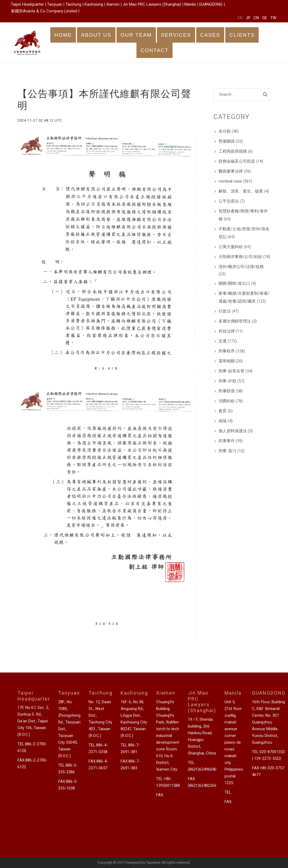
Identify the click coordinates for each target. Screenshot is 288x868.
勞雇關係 (227, 141)
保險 (223, 421)
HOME (63, 35)
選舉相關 (227, 361)
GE (265, 18)
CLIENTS (242, 35)
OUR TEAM (136, 35)
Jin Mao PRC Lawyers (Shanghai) (152, 4)
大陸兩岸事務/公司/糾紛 (240, 257)
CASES (210, 35)
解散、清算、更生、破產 (241, 191)
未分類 (225, 131)
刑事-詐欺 (227, 381)
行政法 (225, 311)
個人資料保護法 (233, 431)
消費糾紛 (227, 401)
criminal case (230, 181)
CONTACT (154, 50)
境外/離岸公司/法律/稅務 (241, 267)
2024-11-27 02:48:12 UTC (40, 120)
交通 (223, 341)
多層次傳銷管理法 (235, 321)
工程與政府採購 (233, 151)
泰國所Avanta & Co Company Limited (44, 11)
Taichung (73, 4)
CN (256, 18)
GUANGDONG (211, 4)
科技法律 (227, 331)
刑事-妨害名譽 (231, 371)
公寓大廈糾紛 (231, 247)
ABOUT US (96, 35)
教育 (223, 411)
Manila (190, 4)
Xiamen (113, 4)
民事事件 (227, 441)
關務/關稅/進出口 (234, 283)
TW (273, 18)
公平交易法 (229, 201)
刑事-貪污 (227, 451)
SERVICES (176, 35)
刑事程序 (227, 351)
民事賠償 (227, 391)
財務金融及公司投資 (237, 161)
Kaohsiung (94, 4)
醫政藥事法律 (231, 171)
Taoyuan (55, 4)
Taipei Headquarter (27, 4)
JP (248, 18)
